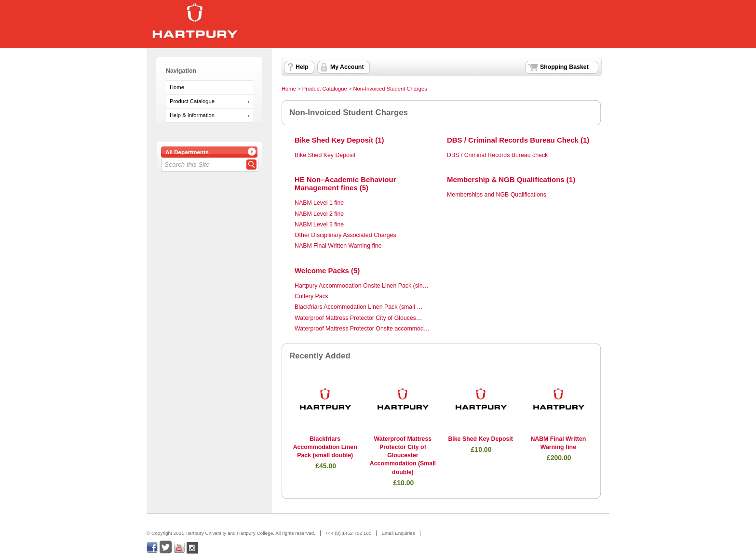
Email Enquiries (398, 533)
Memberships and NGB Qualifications (497, 195)
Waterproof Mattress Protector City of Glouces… (358, 318)
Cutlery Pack (311, 296)
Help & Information (192, 115)
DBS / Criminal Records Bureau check (497, 155)
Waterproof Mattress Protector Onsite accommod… (362, 329)
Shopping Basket (564, 67)
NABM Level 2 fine (319, 214)
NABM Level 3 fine (319, 225)
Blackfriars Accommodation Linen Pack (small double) (325, 447)
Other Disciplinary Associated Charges (345, 235)
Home (177, 87)
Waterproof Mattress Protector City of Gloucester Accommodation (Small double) (403, 456)
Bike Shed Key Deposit (325, 155)
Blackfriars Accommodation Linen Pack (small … (359, 307)
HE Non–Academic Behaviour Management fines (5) (345, 184)
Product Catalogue (192, 101)
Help (302, 67)
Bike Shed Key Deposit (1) (339, 140)
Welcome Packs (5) (327, 271)
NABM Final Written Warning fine (338, 246)
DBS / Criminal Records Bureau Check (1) (518, 140)
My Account (347, 67)
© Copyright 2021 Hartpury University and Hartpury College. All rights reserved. (231, 533)
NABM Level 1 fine (319, 203)
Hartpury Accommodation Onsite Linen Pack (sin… (362, 286)
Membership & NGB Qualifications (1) (511, 179)
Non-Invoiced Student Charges (390, 89)
